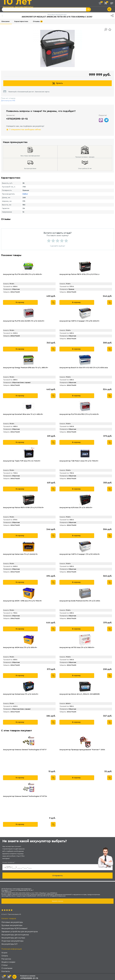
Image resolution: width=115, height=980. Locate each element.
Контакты (6, 971)
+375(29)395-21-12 (17, 119)
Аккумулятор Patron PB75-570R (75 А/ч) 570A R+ (23, 508)
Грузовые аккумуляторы (12, 925)
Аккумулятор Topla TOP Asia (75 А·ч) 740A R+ (22, 461)
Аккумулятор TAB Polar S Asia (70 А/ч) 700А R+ (79, 461)
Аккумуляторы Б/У (9, 944)
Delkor (25, 194)
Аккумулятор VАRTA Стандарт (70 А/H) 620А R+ (80, 554)
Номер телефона (9, 862)
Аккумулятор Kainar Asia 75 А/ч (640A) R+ (20, 554)
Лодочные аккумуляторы (12, 941)
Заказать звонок (57, 901)
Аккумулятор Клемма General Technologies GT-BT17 (25, 750)
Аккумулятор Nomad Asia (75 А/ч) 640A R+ (21, 694)
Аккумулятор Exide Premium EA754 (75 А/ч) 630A (80, 601)
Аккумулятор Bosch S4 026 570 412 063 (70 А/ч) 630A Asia (84, 368)
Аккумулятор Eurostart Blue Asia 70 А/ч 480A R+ (23, 414)
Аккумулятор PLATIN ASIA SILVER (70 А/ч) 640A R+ (24, 321)
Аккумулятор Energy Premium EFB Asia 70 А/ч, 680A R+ (26, 368)
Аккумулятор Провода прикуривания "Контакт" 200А (82, 750)
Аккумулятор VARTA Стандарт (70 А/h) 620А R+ (79, 321)
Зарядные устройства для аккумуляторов (20, 931)
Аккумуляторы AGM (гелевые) (14, 928)
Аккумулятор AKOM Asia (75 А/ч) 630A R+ (20, 647)
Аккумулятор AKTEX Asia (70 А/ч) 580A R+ (77, 647)
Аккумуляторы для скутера (13, 938)
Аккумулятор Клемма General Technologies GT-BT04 (25, 796)
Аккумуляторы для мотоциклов (15, 935)
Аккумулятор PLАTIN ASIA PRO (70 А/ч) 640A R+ (79, 414)
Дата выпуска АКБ (8, 101)
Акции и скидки (8, 962)
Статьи (4, 965)
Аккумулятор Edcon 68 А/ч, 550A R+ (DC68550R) (80, 694)
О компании (7, 968)
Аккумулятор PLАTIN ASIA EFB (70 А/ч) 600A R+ (23, 274)
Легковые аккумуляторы (12, 922)
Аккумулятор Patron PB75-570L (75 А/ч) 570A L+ (79, 274)
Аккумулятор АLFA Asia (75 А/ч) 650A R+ (76, 508)
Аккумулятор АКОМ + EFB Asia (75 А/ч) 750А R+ (22, 601)
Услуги (4, 953)
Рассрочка (6, 959)
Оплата (5, 956)
